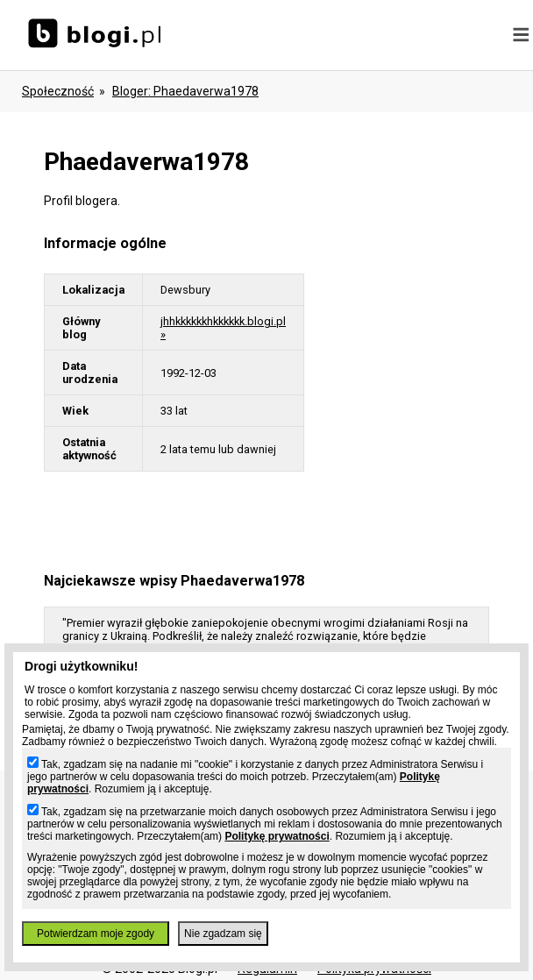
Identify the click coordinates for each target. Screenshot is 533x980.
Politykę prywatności (277, 836)
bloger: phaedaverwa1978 (185, 91)
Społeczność (58, 91)
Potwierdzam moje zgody (96, 934)
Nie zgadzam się (223, 934)
